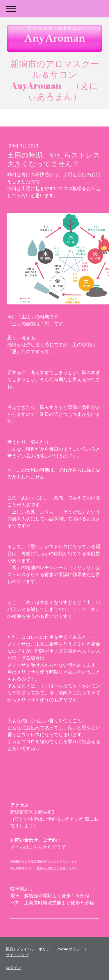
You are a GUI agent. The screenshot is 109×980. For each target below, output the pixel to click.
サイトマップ (17, 955)
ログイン (13, 968)
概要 (10, 949)
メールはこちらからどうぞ (38, 847)
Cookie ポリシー (70, 949)
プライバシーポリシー (35, 949)
